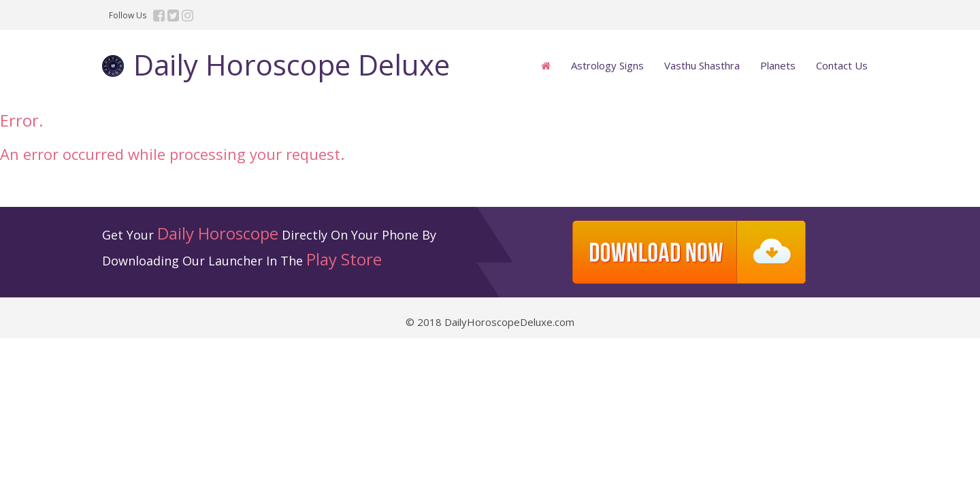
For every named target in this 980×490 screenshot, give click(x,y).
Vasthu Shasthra (702, 65)
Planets (778, 65)
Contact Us (842, 65)
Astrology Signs (607, 65)
